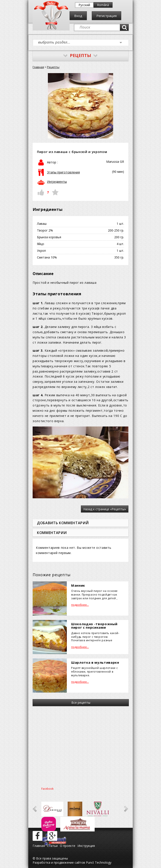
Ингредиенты (57, 182)
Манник (78, 585)
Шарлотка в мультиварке (95, 662)
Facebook (47, 789)
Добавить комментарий (63, 523)
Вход (78, 16)
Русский (84, 5)
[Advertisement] (80, 745)
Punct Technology (98, 862)
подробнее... (80, 605)
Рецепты (53, 67)
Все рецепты (81, 703)
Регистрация (106, 16)
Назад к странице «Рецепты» (105, 509)
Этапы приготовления (63, 172)
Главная (38, 67)
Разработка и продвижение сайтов (59, 862)
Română (103, 5)
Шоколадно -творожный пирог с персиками (94, 626)
